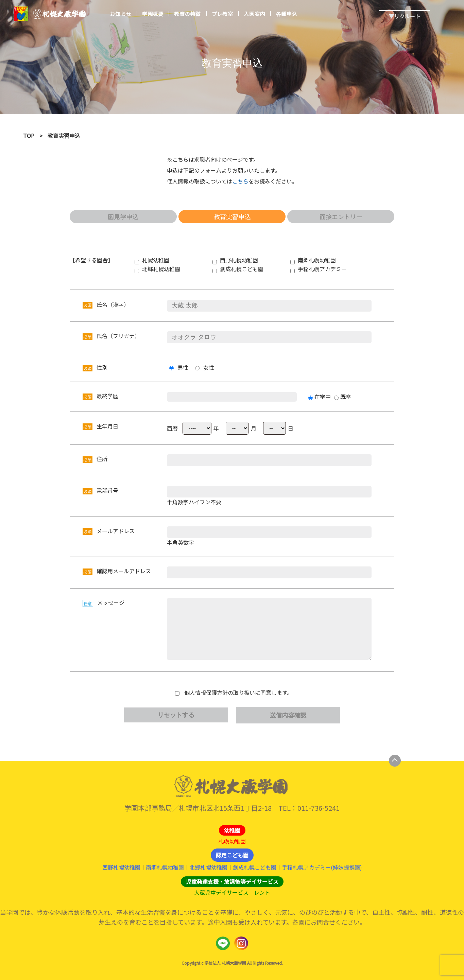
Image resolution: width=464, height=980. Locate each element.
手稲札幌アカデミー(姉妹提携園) (322, 867)
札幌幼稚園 (232, 841)
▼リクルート (405, 11)
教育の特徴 (187, 14)
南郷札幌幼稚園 (165, 867)
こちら (240, 181)
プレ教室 (222, 14)
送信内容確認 (288, 715)
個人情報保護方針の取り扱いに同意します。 (238, 693)
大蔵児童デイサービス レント (232, 892)
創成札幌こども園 (255, 867)
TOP (29, 135)
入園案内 (254, 14)
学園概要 (153, 14)
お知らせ (121, 14)
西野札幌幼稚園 (121, 867)
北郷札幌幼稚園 (208, 867)
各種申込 (286, 14)
